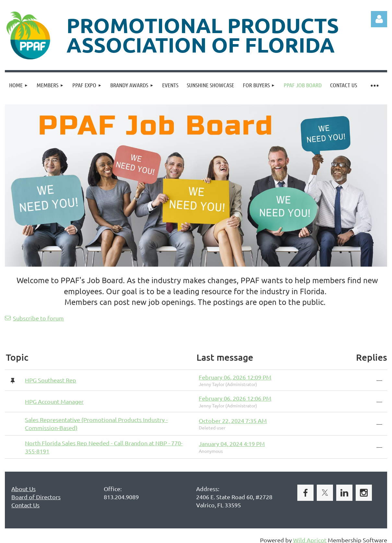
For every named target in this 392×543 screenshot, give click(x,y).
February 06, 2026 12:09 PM (235, 377)
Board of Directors (36, 497)
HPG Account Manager (54, 401)
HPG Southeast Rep (51, 380)
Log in (379, 19)
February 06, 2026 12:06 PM (235, 398)
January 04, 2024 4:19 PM (232, 444)
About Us (24, 489)
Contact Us (25, 505)
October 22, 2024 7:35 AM (233, 421)
